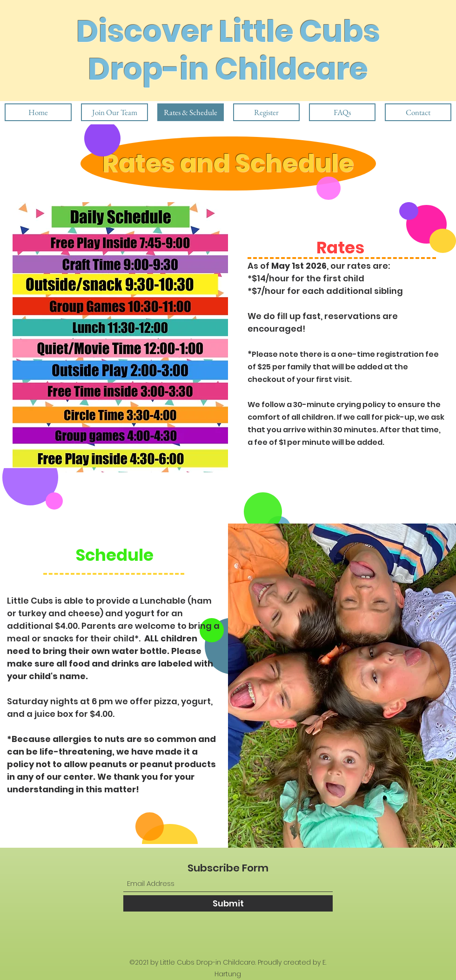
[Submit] (228, 903)
